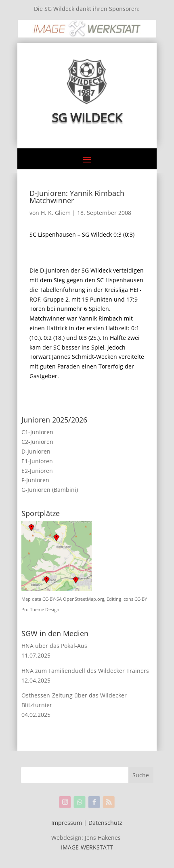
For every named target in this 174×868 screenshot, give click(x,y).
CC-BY (141, 599)
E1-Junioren (37, 461)
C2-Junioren (37, 442)
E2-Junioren (37, 471)
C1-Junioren (37, 432)
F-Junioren (35, 480)
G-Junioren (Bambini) (50, 490)
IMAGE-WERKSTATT (87, 847)
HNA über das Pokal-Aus (54, 646)
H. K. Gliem (56, 213)
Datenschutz (105, 823)
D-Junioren (36, 451)
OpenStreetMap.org (84, 599)
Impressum (67, 823)
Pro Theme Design (40, 610)
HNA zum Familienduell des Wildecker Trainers (85, 671)
